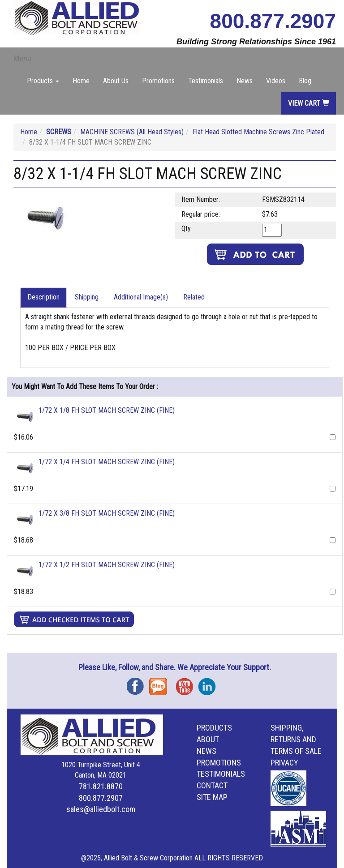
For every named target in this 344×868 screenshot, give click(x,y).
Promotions (158, 81)
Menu (22, 58)
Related (194, 297)
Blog (305, 81)
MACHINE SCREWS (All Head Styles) (132, 132)
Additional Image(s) (141, 297)
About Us (116, 81)
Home (81, 81)
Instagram (210, 683)
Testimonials (206, 81)
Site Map (212, 797)
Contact (212, 785)
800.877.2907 (273, 21)
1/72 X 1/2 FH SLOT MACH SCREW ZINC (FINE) (107, 565)
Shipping (87, 297)
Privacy (284, 763)
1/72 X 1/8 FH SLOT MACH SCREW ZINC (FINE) (107, 410)
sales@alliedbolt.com (101, 809)
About (208, 739)
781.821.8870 (101, 786)
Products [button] (43, 81)
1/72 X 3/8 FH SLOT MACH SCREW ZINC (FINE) (107, 513)
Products (214, 728)
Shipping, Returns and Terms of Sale (296, 739)
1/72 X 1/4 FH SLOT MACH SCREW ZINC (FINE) (107, 462)
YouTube (187, 683)
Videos (276, 81)
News (245, 81)
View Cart (309, 103)
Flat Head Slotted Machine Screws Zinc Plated (258, 132)
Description (43, 297)
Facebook (138, 683)
